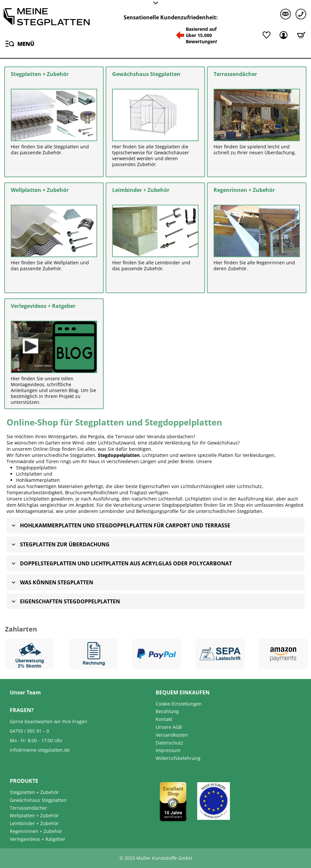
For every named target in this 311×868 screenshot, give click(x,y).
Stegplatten (250, 511)
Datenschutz (169, 743)
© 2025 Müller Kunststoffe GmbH (156, 858)
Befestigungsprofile (157, 511)
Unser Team (25, 692)
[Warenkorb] (301, 35)
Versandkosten (172, 735)
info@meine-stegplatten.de (40, 750)
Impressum (168, 750)
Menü (20, 43)
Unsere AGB (169, 727)
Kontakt (164, 719)
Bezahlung (167, 711)
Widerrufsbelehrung (178, 758)
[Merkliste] (266, 35)
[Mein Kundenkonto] (284, 35)
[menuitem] (19, 43)
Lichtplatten (29, 474)
